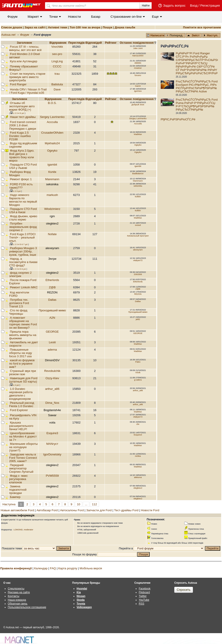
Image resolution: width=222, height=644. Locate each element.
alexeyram (138, 250)
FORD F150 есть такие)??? (21, 186)
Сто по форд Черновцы (18, 312)
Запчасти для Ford (99, 510)
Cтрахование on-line (126, 17)
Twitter (143, 596)
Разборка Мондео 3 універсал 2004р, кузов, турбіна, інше (23, 251)
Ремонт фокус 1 (21, 179)
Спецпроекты (16, 589)
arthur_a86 (52, 389)
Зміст (193, 35)
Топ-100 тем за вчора (85, 27)
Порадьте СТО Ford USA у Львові (23, 166)
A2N (52, 318)
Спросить (184, 590)
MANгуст (52, 444)
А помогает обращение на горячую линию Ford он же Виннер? (23, 323)
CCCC (57, 66)
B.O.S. (52, 103)
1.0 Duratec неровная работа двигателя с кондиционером (21, 394)
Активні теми (57, 27)
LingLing (57, 61)
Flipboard (144, 592)
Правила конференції (16, 568)
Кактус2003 (138, 56)
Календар (41, 568)
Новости (74, 17)
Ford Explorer (19, 410)
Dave (57, 89)
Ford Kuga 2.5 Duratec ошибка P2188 (20, 136)
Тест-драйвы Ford (126, 510)
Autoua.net (8, 35)
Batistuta (57, 84)
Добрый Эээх (138, 105)
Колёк (52, 172)
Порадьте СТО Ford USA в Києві (23, 211)
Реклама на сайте (19, 592)
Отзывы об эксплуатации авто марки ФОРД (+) (22, 106)
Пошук (108, 27)
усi (23, 113)
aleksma (138, 477)
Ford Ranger (18, 84)
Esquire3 (52, 433)
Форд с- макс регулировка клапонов (18, 479)
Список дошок (12, 27)
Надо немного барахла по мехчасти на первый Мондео (23, 200)
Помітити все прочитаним (202, 27)
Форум (12, 17)
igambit (52, 165)
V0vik (138, 373)
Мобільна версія (91, 568)
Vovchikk (57, 47)
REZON (138, 294)
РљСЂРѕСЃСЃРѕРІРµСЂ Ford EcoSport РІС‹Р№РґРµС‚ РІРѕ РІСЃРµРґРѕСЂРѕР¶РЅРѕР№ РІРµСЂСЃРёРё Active (197, 86)
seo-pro (57, 54)
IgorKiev (138, 91)
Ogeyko (138, 145)
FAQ (53, 568)
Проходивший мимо (52, 310)
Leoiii (52, 342)
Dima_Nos (52, 403)
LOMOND (18, 530)
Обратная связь (18, 604)
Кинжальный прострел (138, 236)
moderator (29, 530)
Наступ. (211, 35)
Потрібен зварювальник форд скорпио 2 (23, 227)
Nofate (52, 234)
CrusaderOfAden (52, 133)
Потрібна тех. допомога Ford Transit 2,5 (19, 303)
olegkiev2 (138, 488)
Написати (156, 35)
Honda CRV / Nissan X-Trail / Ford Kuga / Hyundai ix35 (28, 91)
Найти (146, 6)
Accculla (52, 122)
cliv (138, 424)
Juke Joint (138, 48)
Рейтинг (111, 43)
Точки (53, 17)
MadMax (138, 134)
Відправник (58, 43)
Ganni (138, 86)
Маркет (33, 17)
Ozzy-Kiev (52, 378)
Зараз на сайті (35, 27)
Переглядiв (76, 43)
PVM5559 (52, 476)
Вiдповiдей (94, 43)
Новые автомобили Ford (17, 510)
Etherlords (52, 280)
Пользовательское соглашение (27, 607)
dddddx (138, 63)
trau (57, 74)
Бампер (15, 497)
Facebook (145, 589)
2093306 (138, 274)
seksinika (138, 186)
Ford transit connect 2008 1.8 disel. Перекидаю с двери (23, 125)
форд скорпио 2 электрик (20, 274)
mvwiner (138, 68)
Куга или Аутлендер (24, 61)
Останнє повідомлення (137, 43)
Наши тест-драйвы (23, 117)
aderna (52, 350)
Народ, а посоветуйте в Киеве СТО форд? (23, 262)
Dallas (52, 300)
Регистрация (210, 5)
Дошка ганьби (125, 27)
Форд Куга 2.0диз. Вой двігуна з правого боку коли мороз (22, 156)
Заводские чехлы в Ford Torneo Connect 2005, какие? (23, 458)
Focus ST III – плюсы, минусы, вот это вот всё (25, 48)
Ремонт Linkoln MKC (24, 287)
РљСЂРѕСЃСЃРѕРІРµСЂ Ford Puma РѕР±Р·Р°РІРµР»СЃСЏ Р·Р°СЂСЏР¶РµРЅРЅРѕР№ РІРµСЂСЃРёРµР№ (197, 105)
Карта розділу (68, 568)
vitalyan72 (138, 260)
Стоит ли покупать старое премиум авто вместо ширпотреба (27, 77)
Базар (96, 17)
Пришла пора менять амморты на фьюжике (23, 335)
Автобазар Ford (47, 510)
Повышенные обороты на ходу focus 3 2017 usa (21, 353)
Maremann (52, 179)
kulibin (138, 197)
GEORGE (52, 332)
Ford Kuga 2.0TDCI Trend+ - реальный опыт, (22, 237)
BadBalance (138, 174)
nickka (138, 456)
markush (52, 195)
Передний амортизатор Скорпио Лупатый (21, 468)
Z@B (52, 287)
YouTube (144, 600)
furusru (138, 75)
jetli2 (138, 319)
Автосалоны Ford (72, 510)
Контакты (14, 596)
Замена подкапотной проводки (18, 490)
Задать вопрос (174, 5)
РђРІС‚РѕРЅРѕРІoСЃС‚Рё (178, 119)
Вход (194, 5)
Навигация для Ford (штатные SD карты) (23, 380)
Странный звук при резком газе (23, 373)
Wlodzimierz (52, 209)
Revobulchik (52, 371)
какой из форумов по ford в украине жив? (22, 364)
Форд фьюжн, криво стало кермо (23, 218)
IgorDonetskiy (52, 454)
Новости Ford (150, 510)
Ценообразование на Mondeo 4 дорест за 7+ (23, 436)
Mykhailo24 (52, 143)
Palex (138, 362)
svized (138, 225)
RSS (142, 604)
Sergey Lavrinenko (52, 117)
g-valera (138, 380)
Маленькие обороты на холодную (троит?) (23, 447)
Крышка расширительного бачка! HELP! (21, 426)
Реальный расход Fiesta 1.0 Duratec (22, 404)
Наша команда (17, 600)
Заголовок (24, 43)
